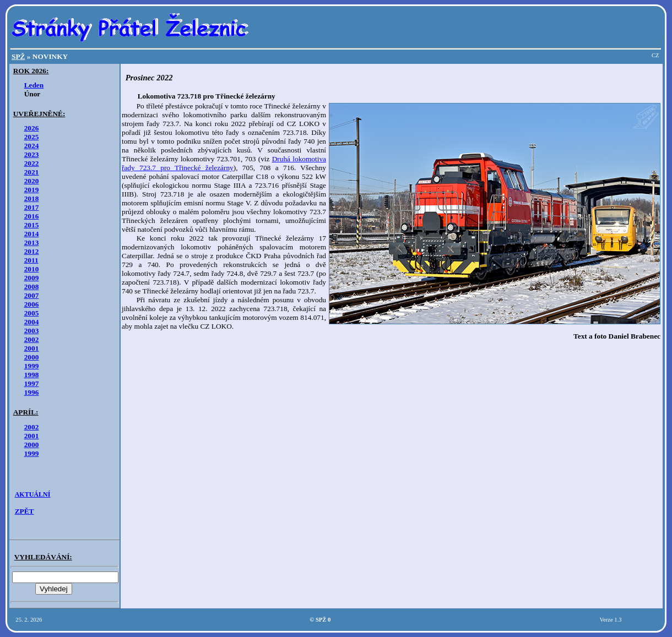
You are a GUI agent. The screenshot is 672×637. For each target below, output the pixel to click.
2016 (32, 216)
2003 (32, 331)
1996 (32, 392)
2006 (32, 304)
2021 (32, 172)
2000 (32, 357)
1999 (32, 366)
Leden (34, 85)
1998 (32, 375)
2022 (32, 163)
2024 (32, 146)
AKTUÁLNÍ (33, 494)
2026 (32, 128)
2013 (32, 243)
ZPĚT (25, 511)
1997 (32, 383)
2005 (32, 313)
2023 (32, 154)
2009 (32, 278)
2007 (32, 295)
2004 (32, 322)
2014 (32, 234)
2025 (32, 137)
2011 (31, 260)
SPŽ (18, 56)
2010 (32, 269)
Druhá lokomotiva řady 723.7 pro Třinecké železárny (224, 163)
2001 (32, 348)
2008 (32, 287)
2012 (32, 251)
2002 (32, 339)
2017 (32, 207)
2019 (32, 190)
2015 (32, 225)
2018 (32, 198)
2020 (32, 181)
